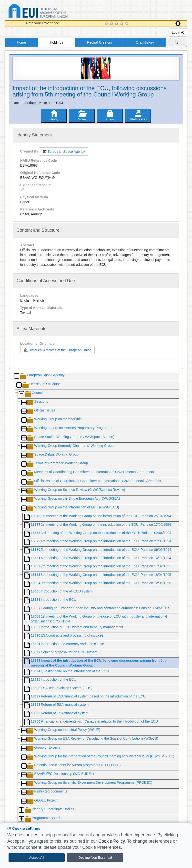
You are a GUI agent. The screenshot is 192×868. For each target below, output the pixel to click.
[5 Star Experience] (127, 24)
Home (21, 42)
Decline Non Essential (95, 858)
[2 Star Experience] (112, 24)
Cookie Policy (111, 841)
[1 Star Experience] (107, 24)
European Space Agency (64, 152)
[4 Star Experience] (122, 24)
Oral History (145, 42)
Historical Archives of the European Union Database (52, 12)
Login (178, 32)
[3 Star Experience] (117, 24)
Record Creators (100, 42)
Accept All (36, 858)
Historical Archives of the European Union (57, 350)
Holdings (56, 42)
